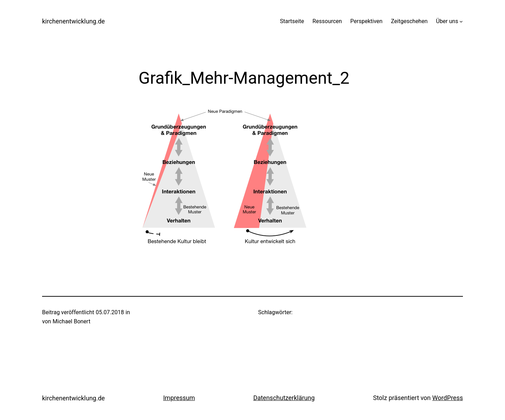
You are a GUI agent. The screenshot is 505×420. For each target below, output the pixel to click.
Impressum (179, 398)
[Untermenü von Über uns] (461, 21)
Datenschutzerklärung (284, 398)
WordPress (448, 398)
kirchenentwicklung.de (73, 21)
